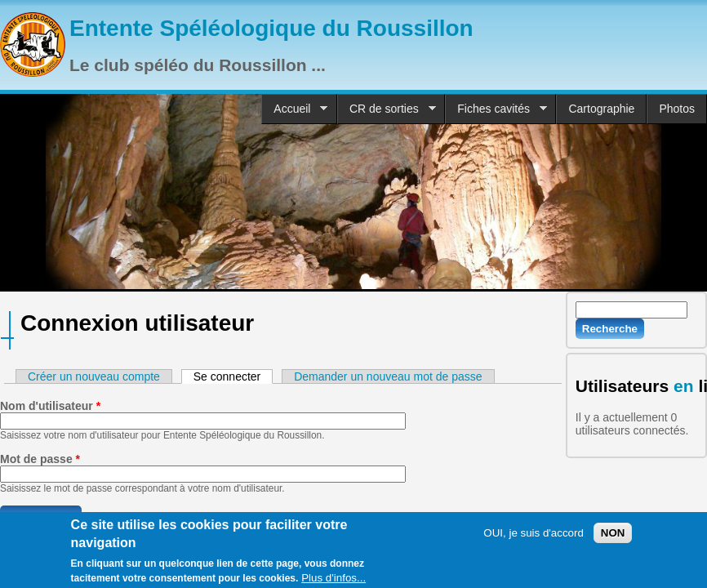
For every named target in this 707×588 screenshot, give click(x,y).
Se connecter (233, 376)
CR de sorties (387, 109)
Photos (677, 109)
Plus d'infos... (333, 581)
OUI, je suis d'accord (534, 535)
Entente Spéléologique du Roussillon (271, 28)
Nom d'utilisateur (50, 406)
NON (613, 535)
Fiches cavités (496, 109)
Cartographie (601, 109)
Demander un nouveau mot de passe (388, 376)
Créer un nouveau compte (94, 376)
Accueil (294, 109)
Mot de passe (40, 459)
